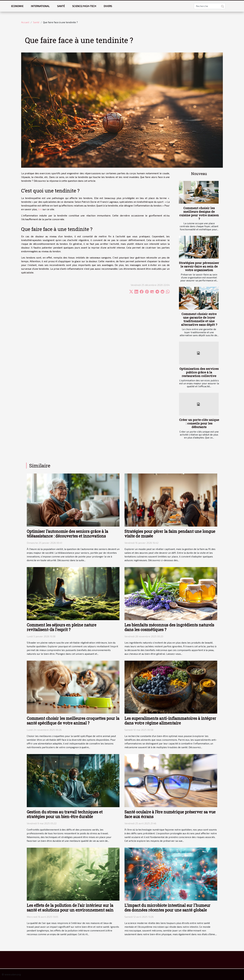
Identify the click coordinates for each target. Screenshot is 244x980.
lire (40, 209)
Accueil (25, 22)
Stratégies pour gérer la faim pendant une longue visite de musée (170, 534)
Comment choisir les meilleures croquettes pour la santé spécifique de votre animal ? (73, 721)
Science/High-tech (84, 6)
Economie (17, 6)
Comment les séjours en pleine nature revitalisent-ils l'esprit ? (62, 627)
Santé (61, 6)
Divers (108, 6)
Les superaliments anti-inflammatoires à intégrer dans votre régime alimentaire (170, 721)
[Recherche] (210, 6)
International (40, 6)
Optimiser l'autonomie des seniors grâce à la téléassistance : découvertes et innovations (67, 534)
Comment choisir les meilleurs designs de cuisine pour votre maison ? (199, 213)
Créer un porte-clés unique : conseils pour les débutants (199, 423)
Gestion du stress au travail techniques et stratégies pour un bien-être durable (65, 814)
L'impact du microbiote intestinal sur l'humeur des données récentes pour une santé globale (167, 908)
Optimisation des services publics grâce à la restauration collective (199, 372)
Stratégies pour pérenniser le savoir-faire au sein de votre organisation (199, 266)
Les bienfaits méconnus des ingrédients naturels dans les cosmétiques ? (169, 627)
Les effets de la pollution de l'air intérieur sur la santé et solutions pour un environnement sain (70, 908)
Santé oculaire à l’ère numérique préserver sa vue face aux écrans (170, 814)
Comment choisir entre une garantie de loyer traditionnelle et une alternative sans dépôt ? (199, 319)
